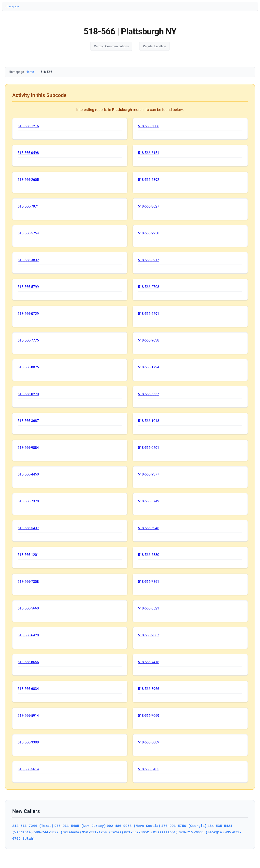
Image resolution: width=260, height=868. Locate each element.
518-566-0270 (28, 394)
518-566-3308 (28, 742)
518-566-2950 (149, 233)
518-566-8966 (149, 689)
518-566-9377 (149, 474)
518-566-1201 (28, 555)
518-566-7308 (28, 582)
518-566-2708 (149, 287)
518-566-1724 (149, 367)
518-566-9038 (149, 340)
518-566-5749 (149, 501)
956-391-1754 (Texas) (103, 832)
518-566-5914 (28, 716)
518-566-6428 (28, 635)
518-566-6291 (149, 314)
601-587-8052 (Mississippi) (151, 832)
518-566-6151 (149, 153)
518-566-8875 (28, 367)
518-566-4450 (28, 474)
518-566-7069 (149, 716)
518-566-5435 (149, 769)
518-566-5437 (28, 528)
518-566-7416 (149, 662)
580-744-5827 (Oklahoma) (57, 832)
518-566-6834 (28, 689)
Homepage (12, 6)
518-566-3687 (28, 421)
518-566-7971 (28, 206)
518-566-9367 (149, 635)
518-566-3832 (28, 260)
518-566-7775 (28, 340)
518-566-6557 (149, 394)
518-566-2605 (28, 180)
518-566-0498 (28, 153)
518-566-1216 (28, 126)
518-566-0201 (149, 448)
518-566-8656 (28, 662)
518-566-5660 (28, 608)
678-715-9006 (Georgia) (201, 832)
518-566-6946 (149, 528)
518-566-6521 (149, 608)
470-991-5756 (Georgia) (184, 826)
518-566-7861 (149, 582)
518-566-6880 (149, 555)
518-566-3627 (149, 206)
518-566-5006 (149, 126)
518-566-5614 (28, 769)
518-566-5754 (28, 233)
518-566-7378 (28, 501)
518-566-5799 (28, 287)
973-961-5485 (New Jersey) (80, 826)
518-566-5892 (149, 180)
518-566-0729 (28, 314)
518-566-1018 (149, 421)
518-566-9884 (28, 448)
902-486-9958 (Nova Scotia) (134, 826)
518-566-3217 (149, 260)
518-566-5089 (149, 742)
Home (30, 72)
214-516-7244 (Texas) (33, 826)
